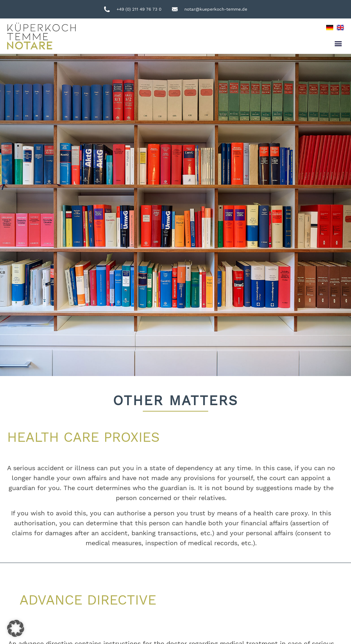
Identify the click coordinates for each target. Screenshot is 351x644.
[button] (338, 44)
